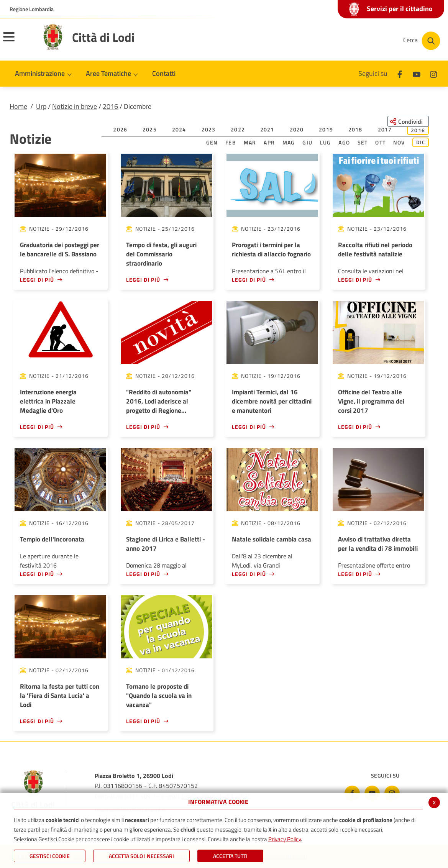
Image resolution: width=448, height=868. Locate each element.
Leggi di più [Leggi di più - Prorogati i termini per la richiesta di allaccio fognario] (249, 280)
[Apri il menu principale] (18, 42)
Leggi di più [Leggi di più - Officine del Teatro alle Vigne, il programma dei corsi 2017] (355, 427)
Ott (380, 142)
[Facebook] (400, 73)
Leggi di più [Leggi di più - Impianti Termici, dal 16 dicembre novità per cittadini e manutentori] (249, 427)
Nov (399, 142)
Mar (250, 142)
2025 (150, 129)
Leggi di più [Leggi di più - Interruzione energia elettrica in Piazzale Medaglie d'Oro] (37, 427)
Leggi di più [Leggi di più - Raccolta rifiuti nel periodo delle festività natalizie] (355, 280)
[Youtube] (417, 73)
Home (18, 106)
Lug (326, 142)
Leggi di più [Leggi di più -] (143, 427)
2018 (355, 129)
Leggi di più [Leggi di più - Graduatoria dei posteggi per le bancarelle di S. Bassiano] (37, 280)
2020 (297, 129)
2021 (267, 129)
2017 (385, 129)
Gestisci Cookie (50, 856)
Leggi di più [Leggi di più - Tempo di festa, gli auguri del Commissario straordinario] (143, 280)
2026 (120, 129)
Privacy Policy (285, 839)
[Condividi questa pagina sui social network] (408, 121)
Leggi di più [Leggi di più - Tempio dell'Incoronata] (37, 574)
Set (363, 142)
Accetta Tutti (230, 856)
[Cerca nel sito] (422, 41)
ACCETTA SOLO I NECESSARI (141, 856)
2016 (110, 106)
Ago (344, 142)
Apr (269, 142)
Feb (231, 142)
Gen (212, 142)
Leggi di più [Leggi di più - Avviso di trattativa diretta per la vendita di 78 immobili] (355, 574)
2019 (326, 129)
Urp (41, 106)
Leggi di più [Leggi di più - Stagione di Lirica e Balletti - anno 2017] (143, 574)
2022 (238, 129)
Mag (289, 142)
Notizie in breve (75, 106)
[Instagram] (433, 73)
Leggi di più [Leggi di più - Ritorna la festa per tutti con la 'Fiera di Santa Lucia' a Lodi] (37, 721)
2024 (179, 129)
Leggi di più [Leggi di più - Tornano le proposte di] (143, 721)
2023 (209, 129)
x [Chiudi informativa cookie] (434, 802)
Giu (307, 142)
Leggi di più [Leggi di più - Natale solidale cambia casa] (249, 574)
